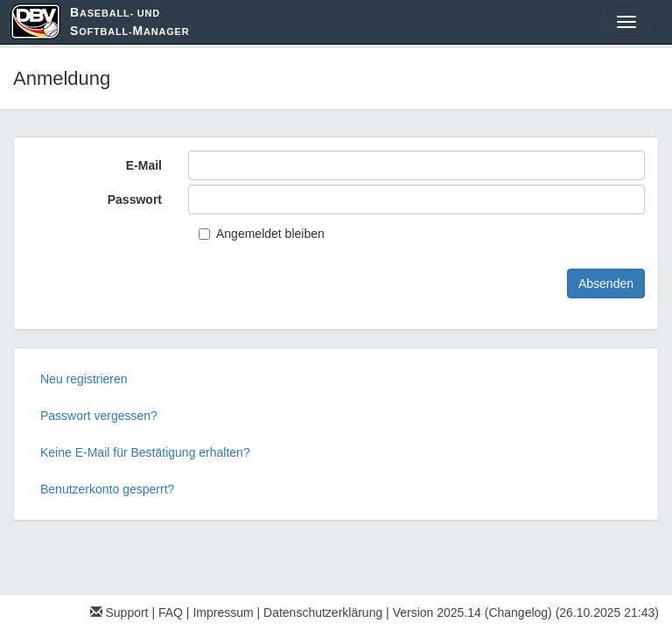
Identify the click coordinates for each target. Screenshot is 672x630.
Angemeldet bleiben (262, 234)
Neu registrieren (84, 379)
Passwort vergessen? (99, 416)
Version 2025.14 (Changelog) (472, 612)
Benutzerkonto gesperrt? (107, 489)
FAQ (171, 612)
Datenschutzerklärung (323, 612)
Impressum (223, 612)
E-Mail (144, 165)
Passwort (135, 199)
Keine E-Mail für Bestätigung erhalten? (145, 452)
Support (119, 612)
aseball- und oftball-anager (129, 21)
